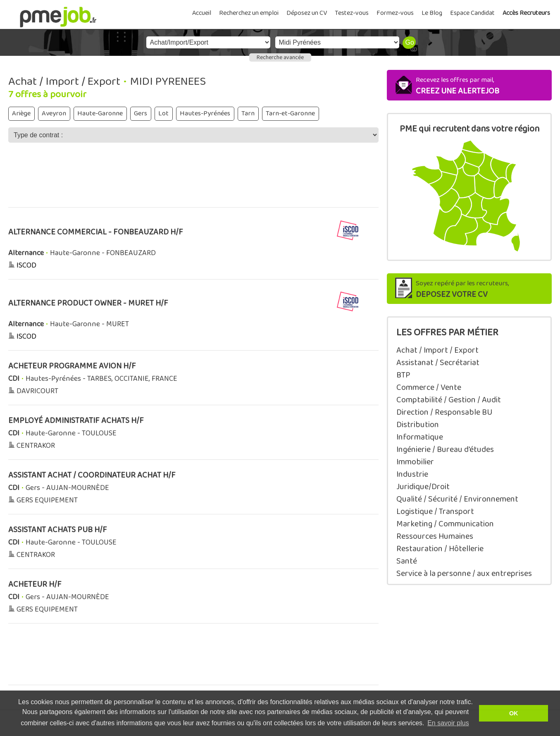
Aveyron (54, 114)
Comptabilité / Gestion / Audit (449, 400)
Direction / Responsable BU (444, 412)
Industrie (412, 474)
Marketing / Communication (445, 524)
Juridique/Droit (423, 487)
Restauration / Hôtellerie (440, 549)
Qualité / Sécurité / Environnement (457, 499)
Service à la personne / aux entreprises (464, 574)
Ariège (21, 114)
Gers (141, 114)
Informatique (420, 437)
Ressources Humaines (435, 536)
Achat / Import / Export (437, 350)
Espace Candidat (472, 13)
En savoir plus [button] (448, 723)
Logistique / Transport (435, 511)
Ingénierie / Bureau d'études (445, 449)
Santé (407, 561)
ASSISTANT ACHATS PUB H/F (58, 530)
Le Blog (432, 13)
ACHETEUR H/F (35, 584)
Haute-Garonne (100, 114)
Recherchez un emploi (249, 13)
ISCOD (26, 265)
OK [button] (514, 713)
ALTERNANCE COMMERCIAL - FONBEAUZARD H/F (96, 232)
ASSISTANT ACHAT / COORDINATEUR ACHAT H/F (92, 475)
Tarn (248, 114)
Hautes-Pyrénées (205, 114)
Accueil (202, 13)
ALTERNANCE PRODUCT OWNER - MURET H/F (88, 303)
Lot (163, 114)
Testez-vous (352, 13)
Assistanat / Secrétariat (438, 363)
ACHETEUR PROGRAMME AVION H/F (72, 366)
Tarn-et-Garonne (290, 114)
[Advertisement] (193, 181)
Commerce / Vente (429, 387)
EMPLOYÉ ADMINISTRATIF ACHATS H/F (76, 421)
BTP (403, 375)
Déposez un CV (307, 13)
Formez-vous (395, 13)
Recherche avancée (280, 57)
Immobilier (415, 462)
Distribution (418, 425)
